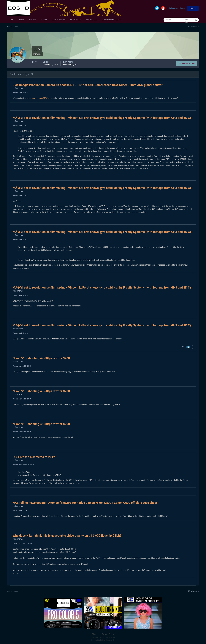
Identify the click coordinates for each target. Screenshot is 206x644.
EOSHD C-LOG (76, 20)
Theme (96, 634)
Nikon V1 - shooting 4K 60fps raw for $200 (41, 358)
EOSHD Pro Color (59, 20)
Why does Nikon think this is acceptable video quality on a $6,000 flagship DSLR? (67, 536)
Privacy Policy (108, 634)
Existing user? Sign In (176, 8)
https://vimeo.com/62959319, (39, 98)
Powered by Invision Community (103, 640)
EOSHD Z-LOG (92, 20)
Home (12, 20)
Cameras (19, 88)
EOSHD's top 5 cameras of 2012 (34, 457)
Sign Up (193, 8)
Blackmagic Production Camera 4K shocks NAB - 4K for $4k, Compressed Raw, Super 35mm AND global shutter (88, 85)
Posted (20, 93)
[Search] (173, 20)
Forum (22, 20)
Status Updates (186, 21)
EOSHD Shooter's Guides (112, 20)
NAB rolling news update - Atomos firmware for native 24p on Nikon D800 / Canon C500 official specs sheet (85, 503)
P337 (183, 347)
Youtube (44, 20)
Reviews (32, 20)
